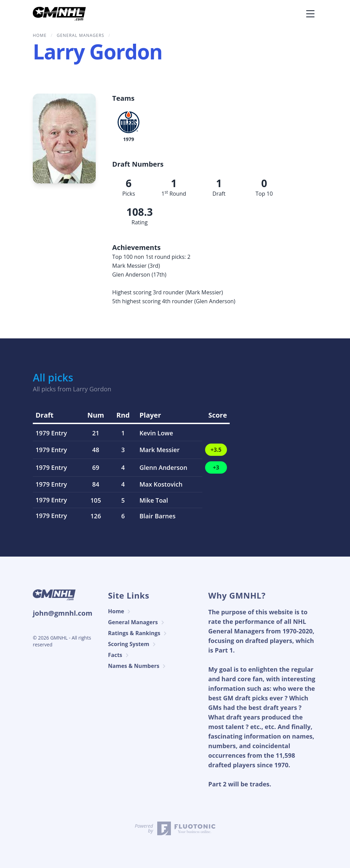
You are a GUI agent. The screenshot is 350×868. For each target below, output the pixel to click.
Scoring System (133, 644)
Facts (119, 655)
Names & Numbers (138, 666)
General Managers (80, 36)
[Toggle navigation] (310, 14)
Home (120, 611)
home (40, 36)
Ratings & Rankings (138, 633)
